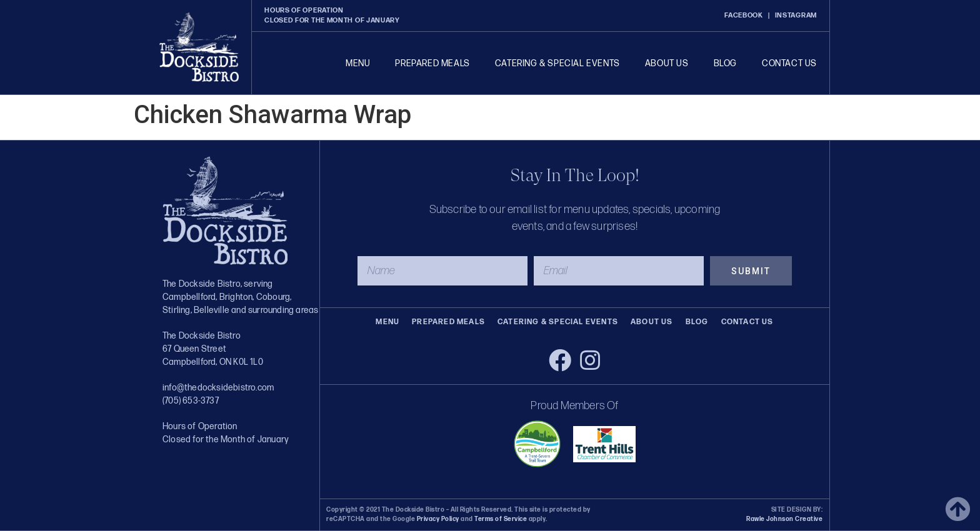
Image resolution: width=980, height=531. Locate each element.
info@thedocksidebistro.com (218, 388)
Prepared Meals (432, 63)
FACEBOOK (744, 15)
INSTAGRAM (796, 15)
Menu (358, 63)
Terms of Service (500, 519)
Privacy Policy (438, 519)
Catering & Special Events (557, 63)
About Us (667, 63)
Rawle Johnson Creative (784, 519)
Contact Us (789, 63)
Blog (725, 63)
